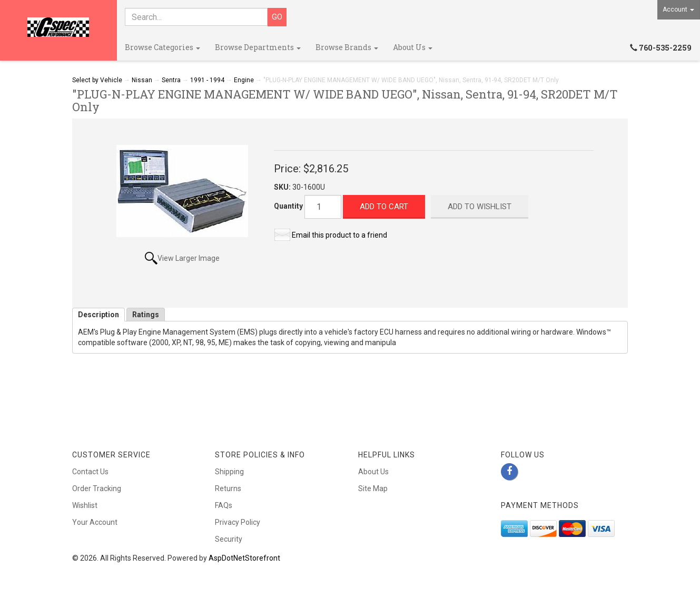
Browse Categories (162, 47)
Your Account (95, 522)
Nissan (142, 80)
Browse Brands (347, 47)
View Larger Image (189, 258)
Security (229, 539)
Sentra (171, 80)
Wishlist (85, 505)
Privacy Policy (238, 522)
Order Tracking (97, 488)
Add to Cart (384, 207)
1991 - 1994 (207, 80)
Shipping (229, 472)
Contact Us (90, 472)
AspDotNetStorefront (244, 558)
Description (98, 315)
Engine (244, 80)
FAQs (224, 505)
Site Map (373, 488)
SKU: (283, 187)
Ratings (146, 315)
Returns (228, 488)
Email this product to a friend (339, 235)
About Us (413, 47)
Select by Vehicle (97, 80)
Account (678, 9)
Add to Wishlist (480, 207)
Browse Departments (258, 47)
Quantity (288, 206)
